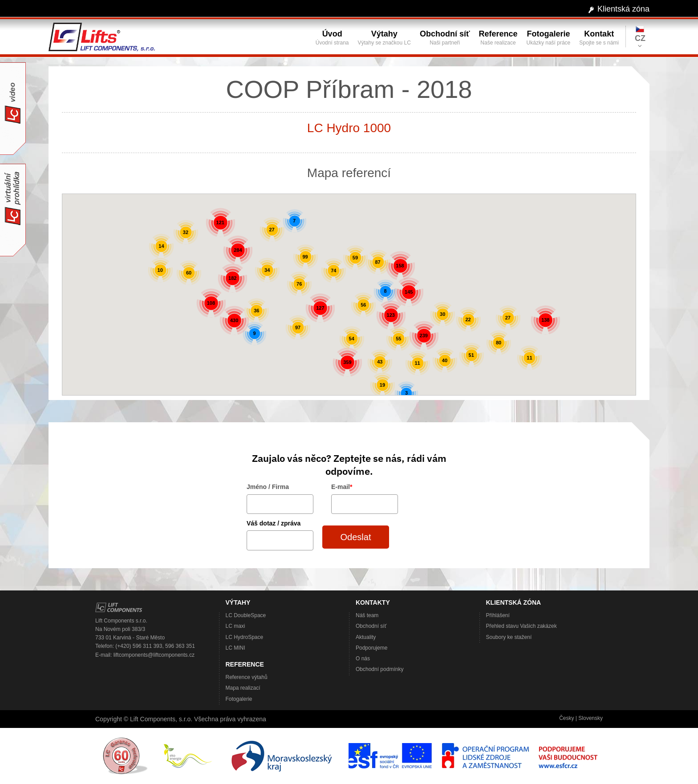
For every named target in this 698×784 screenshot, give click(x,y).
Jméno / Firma (268, 487)
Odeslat (356, 537)
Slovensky (590, 718)
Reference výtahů (247, 677)
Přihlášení (498, 615)
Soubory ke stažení (509, 637)
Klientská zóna (623, 9)
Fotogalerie (239, 699)
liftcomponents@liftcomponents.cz (154, 655)
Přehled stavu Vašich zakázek (521, 626)
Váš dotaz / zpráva (274, 523)
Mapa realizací (243, 688)
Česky (566, 718)
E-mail (342, 487)
